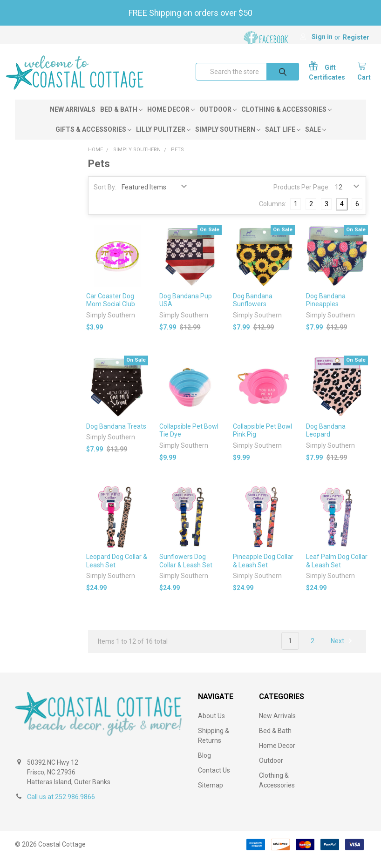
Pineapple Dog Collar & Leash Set (263, 571)
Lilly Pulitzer (163, 140)
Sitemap (211, 795)
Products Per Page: (302, 197)
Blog (204, 766)
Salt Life (283, 140)
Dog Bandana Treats (116, 437)
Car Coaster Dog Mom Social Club (111, 310)
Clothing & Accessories (286, 120)
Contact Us (214, 781)
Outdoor (218, 120)
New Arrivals (73, 120)
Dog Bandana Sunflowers (253, 310)
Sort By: (105, 197)
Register (356, 37)
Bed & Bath (121, 120)
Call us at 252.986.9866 (61, 807)
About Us (211, 726)
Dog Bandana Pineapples (326, 310)
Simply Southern (228, 140)
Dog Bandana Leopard (326, 441)
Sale (316, 140)
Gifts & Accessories (93, 140)
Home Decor (171, 120)
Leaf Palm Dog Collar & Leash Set (337, 571)
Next (343, 651)
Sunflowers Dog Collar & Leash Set (186, 571)
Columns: (273, 214)
